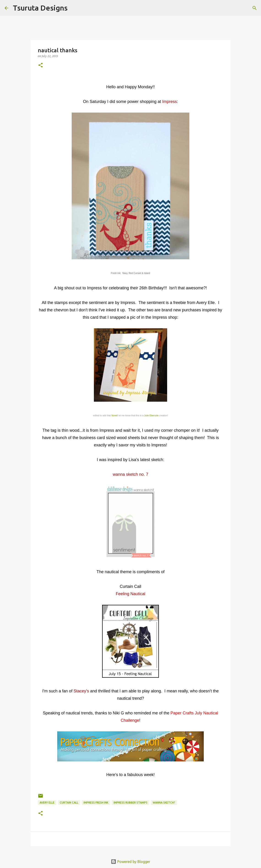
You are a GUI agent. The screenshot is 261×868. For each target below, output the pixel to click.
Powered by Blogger (130, 862)
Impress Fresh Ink (96, 803)
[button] (41, 65)
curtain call (69, 803)
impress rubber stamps (130, 803)
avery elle (47, 803)
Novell (115, 416)
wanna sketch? (164, 803)
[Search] (74, 8)
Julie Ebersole (151, 416)
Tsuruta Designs (40, 8)
